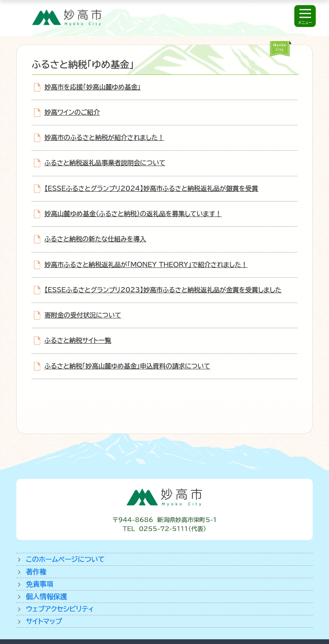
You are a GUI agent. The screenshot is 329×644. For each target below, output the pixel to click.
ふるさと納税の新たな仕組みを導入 (95, 239)
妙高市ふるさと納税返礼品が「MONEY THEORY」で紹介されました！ (146, 265)
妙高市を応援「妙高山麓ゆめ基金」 (93, 87)
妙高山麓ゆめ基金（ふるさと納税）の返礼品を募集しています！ (133, 214)
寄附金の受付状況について (83, 315)
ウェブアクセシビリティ (60, 609)
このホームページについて (65, 559)
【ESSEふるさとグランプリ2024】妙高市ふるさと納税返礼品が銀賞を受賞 (151, 188)
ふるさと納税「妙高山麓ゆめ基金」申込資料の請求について (127, 366)
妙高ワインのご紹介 (72, 112)
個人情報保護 (46, 597)
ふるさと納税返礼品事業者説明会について (105, 163)
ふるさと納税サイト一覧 (78, 340)
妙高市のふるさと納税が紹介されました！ (104, 138)
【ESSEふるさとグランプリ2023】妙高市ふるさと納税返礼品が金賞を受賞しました (163, 290)
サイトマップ (44, 621)
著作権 (36, 572)
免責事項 (39, 584)
